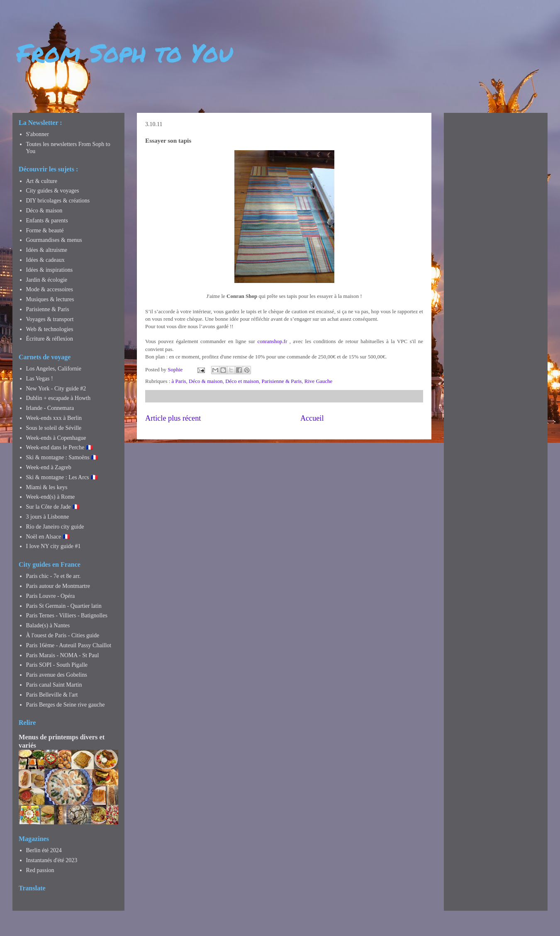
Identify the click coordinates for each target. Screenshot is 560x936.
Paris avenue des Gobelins (57, 675)
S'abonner (38, 134)
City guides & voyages (53, 191)
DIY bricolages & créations (58, 201)
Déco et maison (242, 381)
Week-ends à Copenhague (56, 438)
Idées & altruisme (47, 250)
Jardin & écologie (47, 280)
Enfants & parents (47, 221)
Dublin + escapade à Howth (58, 398)
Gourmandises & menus (54, 240)
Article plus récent (173, 418)
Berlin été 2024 (44, 850)
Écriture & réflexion (50, 339)
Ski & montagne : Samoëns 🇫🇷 (62, 457)
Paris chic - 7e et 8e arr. (54, 576)
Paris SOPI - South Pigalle (57, 665)
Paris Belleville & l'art (52, 695)
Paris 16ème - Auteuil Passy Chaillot (69, 645)
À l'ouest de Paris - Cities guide (63, 635)
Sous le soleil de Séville (54, 428)
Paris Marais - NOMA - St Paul (63, 655)
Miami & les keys (47, 487)
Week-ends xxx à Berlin (54, 418)
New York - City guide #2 (56, 389)
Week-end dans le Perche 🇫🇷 (60, 447)
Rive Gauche (319, 381)
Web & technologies (50, 329)
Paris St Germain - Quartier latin (64, 606)
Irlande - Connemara (50, 408)
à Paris (179, 381)
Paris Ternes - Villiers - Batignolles (67, 615)
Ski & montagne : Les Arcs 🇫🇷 (62, 477)
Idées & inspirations (50, 270)
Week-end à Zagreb (49, 467)
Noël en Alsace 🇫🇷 (48, 537)
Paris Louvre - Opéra (51, 596)
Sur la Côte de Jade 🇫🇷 (53, 507)
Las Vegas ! (40, 379)
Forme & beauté (45, 230)
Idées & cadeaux (45, 260)
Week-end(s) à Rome (51, 497)
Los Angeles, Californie (54, 369)
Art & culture (42, 181)
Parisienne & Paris (282, 381)
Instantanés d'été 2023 (52, 860)
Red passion (40, 870)
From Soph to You (125, 52)
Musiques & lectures (50, 299)
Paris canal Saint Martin (54, 685)
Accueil (312, 418)
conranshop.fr (272, 341)
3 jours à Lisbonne (48, 517)
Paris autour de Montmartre (58, 586)
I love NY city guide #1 (54, 546)
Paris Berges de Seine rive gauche (66, 705)
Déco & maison (206, 381)
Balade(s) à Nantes (48, 625)
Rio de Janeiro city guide (55, 527)
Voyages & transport (50, 319)
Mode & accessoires (50, 289)
